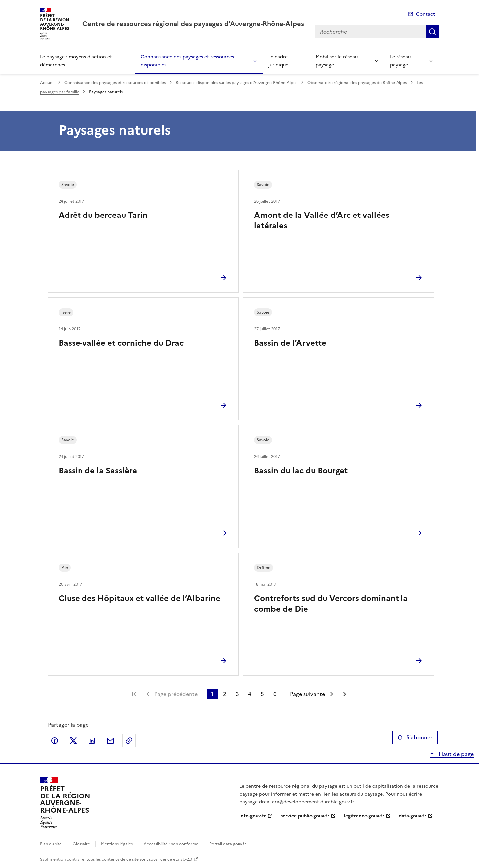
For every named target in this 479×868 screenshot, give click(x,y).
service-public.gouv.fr (305, 816)
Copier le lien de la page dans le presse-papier (129, 741)
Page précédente (176, 694)
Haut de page (456, 754)
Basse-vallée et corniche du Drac (121, 343)
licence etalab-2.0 (175, 859)
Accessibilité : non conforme (171, 844)
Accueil (47, 83)
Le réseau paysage (400, 61)
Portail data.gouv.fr (228, 844)
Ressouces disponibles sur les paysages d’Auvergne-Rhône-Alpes (237, 83)
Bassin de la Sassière (98, 471)
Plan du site (51, 844)
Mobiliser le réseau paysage (337, 61)
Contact (426, 14)
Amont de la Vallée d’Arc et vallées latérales (322, 220)
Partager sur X (73, 741)
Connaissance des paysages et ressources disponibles (187, 61)
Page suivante (308, 694)
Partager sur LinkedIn (92, 741)
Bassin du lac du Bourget (301, 471)
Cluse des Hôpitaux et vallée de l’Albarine (139, 598)
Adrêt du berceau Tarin (103, 215)
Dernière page (345, 694)
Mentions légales (117, 844)
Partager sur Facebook (55, 741)
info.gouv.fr (253, 816)
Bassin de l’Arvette (290, 343)
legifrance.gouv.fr (364, 816)
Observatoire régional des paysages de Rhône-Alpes (358, 83)
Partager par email (110, 741)
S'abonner (415, 737)
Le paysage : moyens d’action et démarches (76, 61)
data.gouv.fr (413, 816)
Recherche (432, 32)
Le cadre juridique (278, 61)
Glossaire (81, 844)
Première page (134, 694)
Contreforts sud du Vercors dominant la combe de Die (331, 604)
